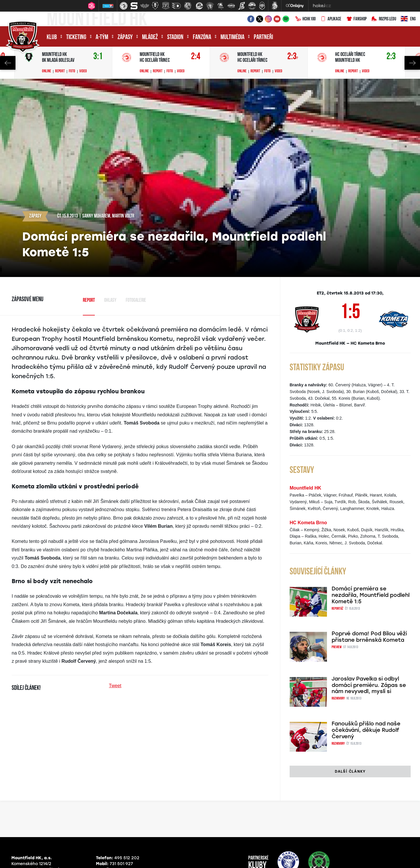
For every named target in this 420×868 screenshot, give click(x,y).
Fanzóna (202, 37)
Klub (52, 37)
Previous (8, 63)
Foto (72, 71)
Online (47, 71)
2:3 (293, 57)
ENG (408, 19)
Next (412, 63)
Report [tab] (89, 300)
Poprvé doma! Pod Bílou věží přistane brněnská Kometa (369, 637)
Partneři (263, 37)
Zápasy (125, 37)
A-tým (102, 37)
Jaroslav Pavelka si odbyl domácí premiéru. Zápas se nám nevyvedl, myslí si (369, 685)
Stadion (175, 37)
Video (83, 71)
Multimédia (232, 37)
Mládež (150, 37)
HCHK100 (305, 19)
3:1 (98, 57)
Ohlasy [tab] (110, 300)
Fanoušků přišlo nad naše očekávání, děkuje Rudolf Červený (366, 730)
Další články (350, 771)
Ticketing (76, 37)
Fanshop (356, 19)
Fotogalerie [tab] (136, 300)
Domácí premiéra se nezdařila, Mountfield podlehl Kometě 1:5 (371, 595)
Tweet (115, 686)
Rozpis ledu (384, 19)
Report (60, 71)
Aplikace (331, 19)
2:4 (196, 57)
